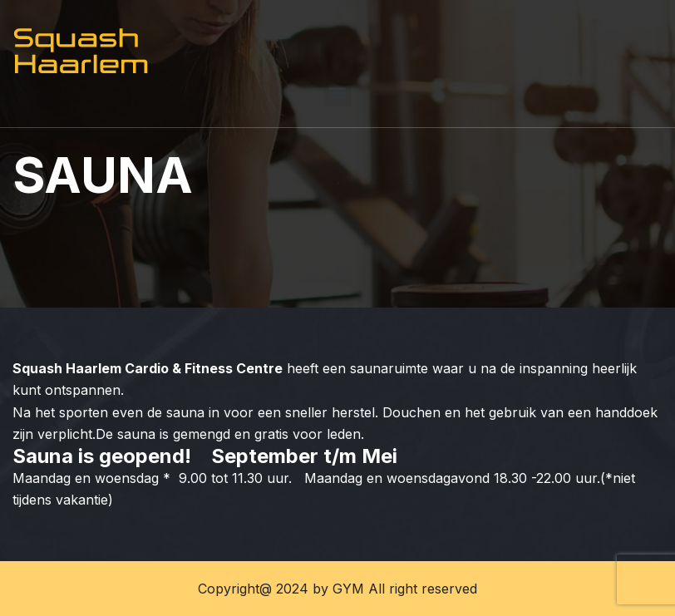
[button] (338, 93)
